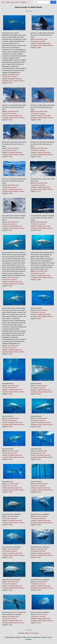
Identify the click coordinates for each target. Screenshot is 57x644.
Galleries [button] (24, 2)
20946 (10, 459)
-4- (30, 11)
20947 (39, 459)
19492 (39, 120)
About (8, 2)
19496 (10, 193)
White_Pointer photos (32, 633)
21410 (39, 557)
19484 (10, 354)
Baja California (15, 81)
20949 (39, 492)
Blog (13, 2)
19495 (39, 157)
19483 (39, 280)
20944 (10, 427)
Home (3, 2)
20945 (39, 427)
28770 (10, 83)
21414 (10, 625)
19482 (10, 286)
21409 (39, 230)
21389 (39, 525)
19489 (39, 48)
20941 (39, 319)
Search (17, 2)
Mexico (22, 81)
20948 (10, 492)
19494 (10, 157)
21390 (10, 557)
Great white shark (13, 75)
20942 (10, 394)
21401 (10, 230)
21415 (39, 623)
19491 (10, 120)
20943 (39, 394)
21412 (10, 590)
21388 (10, 525)
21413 (39, 590)
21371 (39, 191)
